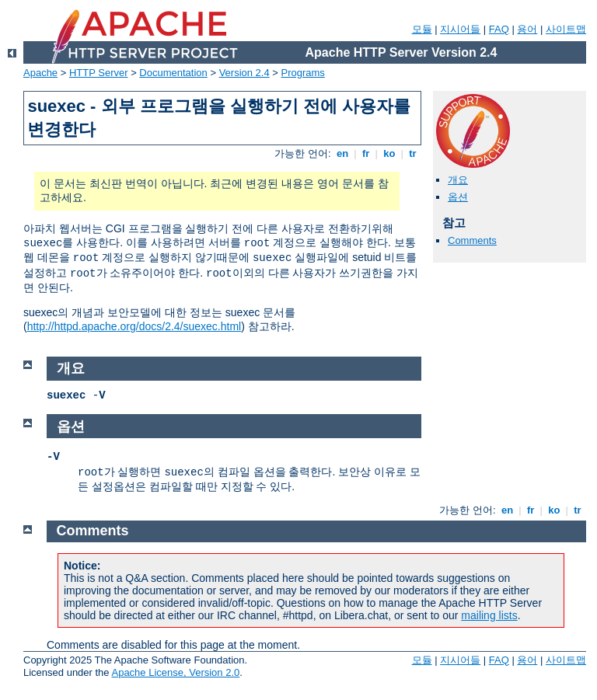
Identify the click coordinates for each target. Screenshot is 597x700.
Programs (303, 73)
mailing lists (489, 615)
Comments (472, 240)
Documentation (173, 73)
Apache (40, 73)
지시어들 (460, 29)
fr (366, 153)
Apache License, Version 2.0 (175, 672)
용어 (527, 29)
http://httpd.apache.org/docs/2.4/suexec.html (134, 326)
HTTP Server (99, 73)
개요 (458, 180)
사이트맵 (566, 29)
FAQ (499, 29)
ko (389, 153)
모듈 (422, 29)
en (342, 153)
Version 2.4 (244, 73)
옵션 (458, 197)
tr (413, 153)
